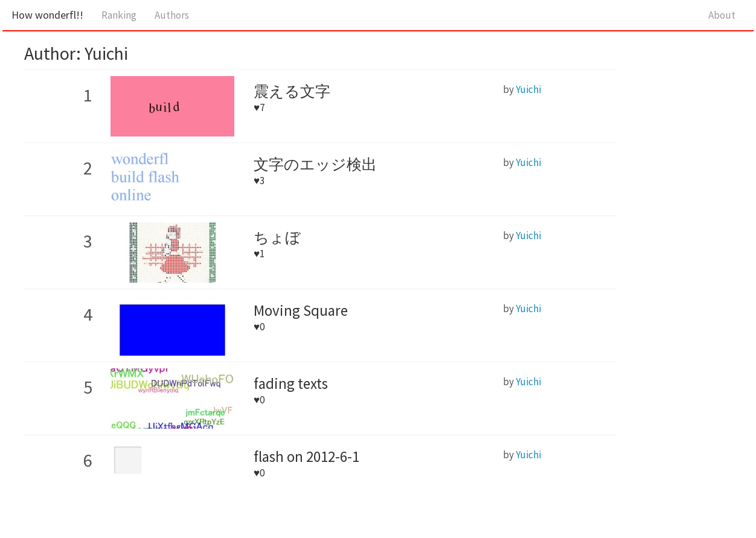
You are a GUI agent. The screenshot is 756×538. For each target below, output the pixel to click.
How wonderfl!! (47, 15)
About (722, 15)
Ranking (119, 15)
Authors (172, 15)
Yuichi (528, 89)
